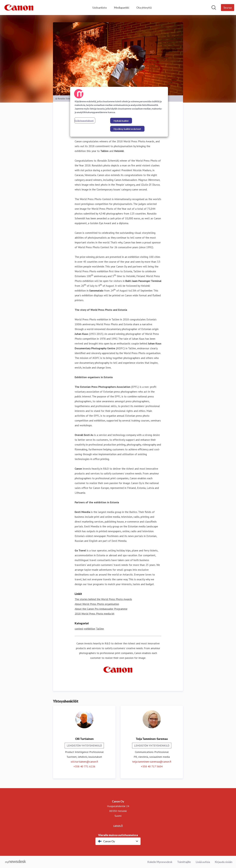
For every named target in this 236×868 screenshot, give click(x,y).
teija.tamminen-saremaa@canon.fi (152, 762)
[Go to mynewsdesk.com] (16, 862)
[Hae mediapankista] (214, 8)
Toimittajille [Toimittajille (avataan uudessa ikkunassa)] (184, 862)
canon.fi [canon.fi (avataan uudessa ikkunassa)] (118, 825)
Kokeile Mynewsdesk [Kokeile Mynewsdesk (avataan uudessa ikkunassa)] (160, 862)
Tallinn (100, 629)
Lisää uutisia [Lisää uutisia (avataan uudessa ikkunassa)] (203, 862)
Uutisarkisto (100, 8)
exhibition (90, 629)
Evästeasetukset (84, 121)
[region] (119, 112)
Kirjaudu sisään (224, 862)
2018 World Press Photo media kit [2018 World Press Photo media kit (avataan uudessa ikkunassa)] (95, 614)
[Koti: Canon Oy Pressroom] (19, 8)
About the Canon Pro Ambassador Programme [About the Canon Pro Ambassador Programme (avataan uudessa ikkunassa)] (101, 609)
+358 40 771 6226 (84, 766)
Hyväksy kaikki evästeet (127, 129)
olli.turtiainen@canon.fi (84, 762)
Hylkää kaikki (121, 121)
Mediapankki (122, 8)
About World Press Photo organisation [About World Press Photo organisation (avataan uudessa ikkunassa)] (97, 604)
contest (79, 629)
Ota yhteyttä (144, 8)
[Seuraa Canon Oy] (228, 8)
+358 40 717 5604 (152, 766)
